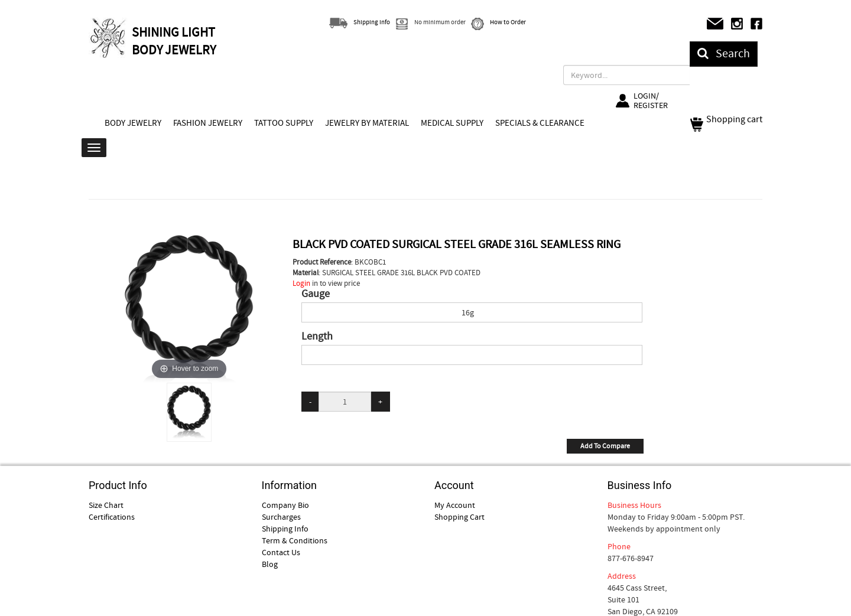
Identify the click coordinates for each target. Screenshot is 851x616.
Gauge (316, 294)
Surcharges (281, 517)
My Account (455, 505)
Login (301, 283)
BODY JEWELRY (133, 123)
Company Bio (285, 505)
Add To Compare (605, 446)
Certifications (112, 517)
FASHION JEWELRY (208, 123)
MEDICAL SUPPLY (452, 123)
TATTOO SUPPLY (284, 123)
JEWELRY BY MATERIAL (367, 123)
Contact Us (281, 552)
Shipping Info (285, 529)
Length (317, 337)
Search (724, 53)
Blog (270, 564)
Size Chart (106, 505)
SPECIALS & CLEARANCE (540, 123)
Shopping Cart (459, 517)
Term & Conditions (295, 540)
